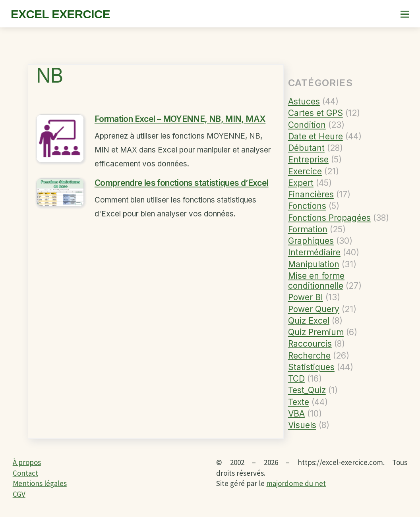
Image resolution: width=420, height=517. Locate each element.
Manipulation (314, 264)
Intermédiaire (314, 252)
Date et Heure (315, 136)
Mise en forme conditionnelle (316, 281)
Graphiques (311, 241)
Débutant (306, 148)
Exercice (305, 171)
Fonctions (307, 206)
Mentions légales (40, 483)
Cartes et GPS (315, 113)
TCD (296, 379)
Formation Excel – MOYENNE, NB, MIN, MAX (180, 120)
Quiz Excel (309, 321)
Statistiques (311, 367)
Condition (307, 125)
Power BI (306, 297)
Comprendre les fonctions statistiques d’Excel (182, 184)
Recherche (309, 356)
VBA (296, 414)
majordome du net (296, 483)
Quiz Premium (316, 332)
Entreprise (308, 159)
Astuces (304, 101)
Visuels (302, 425)
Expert (301, 183)
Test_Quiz (307, 390)
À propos (27, 462)
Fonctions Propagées (329, 218)
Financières (311, 194)
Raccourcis (310, 344)
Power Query (314, 309)
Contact (25, 473)
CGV (19, 494)
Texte (299, 402)
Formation (308, 229)
